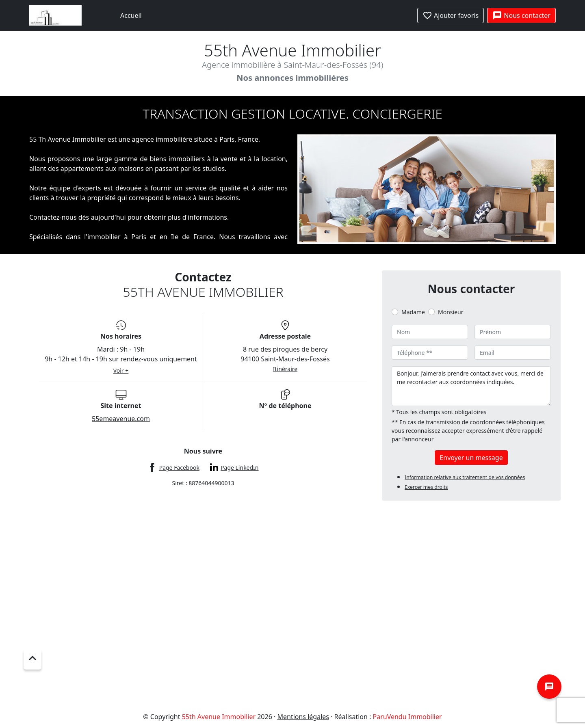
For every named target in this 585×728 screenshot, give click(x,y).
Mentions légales (303, 717)
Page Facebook (179, 468)
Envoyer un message (471, 458)
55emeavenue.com (121, 419)
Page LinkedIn (239, 468)
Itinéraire (285, 369)
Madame (413, 312)
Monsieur (451, 312)
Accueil (131, 15)
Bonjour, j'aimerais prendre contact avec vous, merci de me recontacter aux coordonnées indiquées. (471, 386)
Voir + (121, 370)
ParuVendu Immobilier (407, 717)
